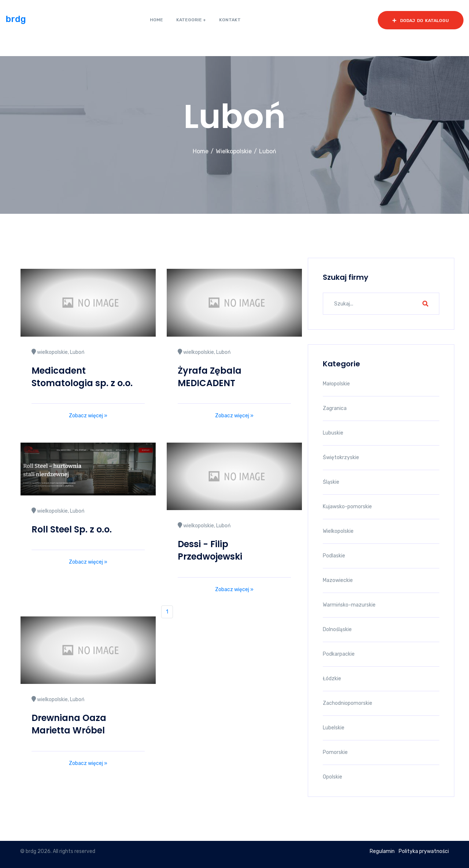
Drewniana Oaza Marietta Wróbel (69, 724)
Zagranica (335, 408)
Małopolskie (336, 384)
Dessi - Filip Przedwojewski (210, 550)
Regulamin (382, 851)
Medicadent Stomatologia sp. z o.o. (82, 377)
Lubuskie (333, 433)
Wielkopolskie (234, 151)
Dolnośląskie (337, 629)
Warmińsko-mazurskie (349, 605)
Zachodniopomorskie (348, 703)
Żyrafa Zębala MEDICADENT (210, 377)
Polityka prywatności (424, 851)
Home (201, 151)
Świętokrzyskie (341, 457)
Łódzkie (332, 679)
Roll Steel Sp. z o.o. (72, 529)
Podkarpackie (339, 654)
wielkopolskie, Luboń (58, 352)
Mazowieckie (338, 580)
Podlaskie (334, 556)
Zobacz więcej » (88, 416)
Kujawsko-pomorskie (347, 507)
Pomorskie (335, 752)
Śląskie (331, 482)
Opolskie (333, 777)
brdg (16, 19)
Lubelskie (334, 728)
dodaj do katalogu (421, 21)
